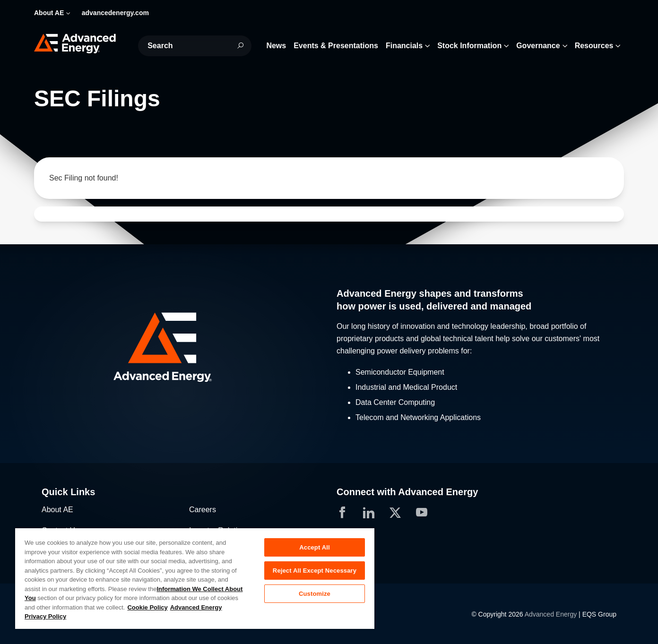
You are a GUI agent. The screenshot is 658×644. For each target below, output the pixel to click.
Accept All (314, 547)
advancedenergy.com (115, 13)
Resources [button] (594, 46)
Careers (203, 510)
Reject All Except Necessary (315, 571)
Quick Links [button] (68, 492)
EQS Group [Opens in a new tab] (599, 614)
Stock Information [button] (469, 46)
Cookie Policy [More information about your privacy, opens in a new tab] (147, 607)
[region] (195, 578)
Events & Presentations (336, 46)
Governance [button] (538, 46)
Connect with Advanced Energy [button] (407, 492)
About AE (57, 510)
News (276, 46)
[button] (182, 348)
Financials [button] (404, 46)
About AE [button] (49, 13)
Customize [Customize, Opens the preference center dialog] (315, 594)
